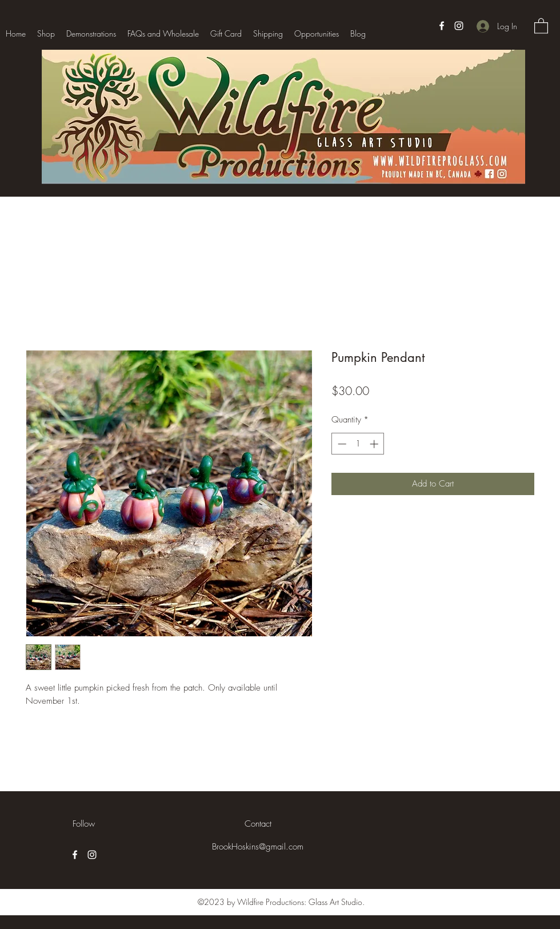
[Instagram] (459, 26)
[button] (541, 25)
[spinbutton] (358, 444)
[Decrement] (341, 444)
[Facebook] (442, 26)
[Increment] (375, 444)
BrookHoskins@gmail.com (258, 847)
